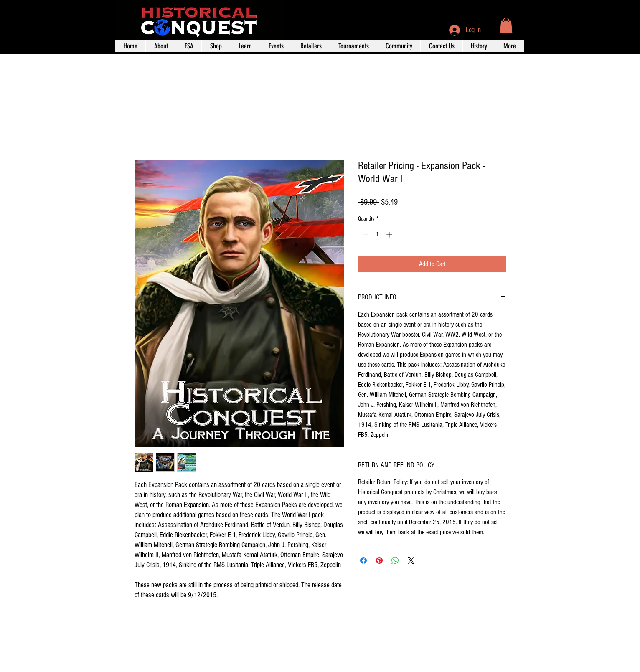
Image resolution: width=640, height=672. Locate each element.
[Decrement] (364, 235)
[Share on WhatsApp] (395, 560)
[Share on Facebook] (363, 560)
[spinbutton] (377, 235)
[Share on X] (411, 560)
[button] (506, 25)
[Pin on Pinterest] (379, 560)
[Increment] (390, 235)
